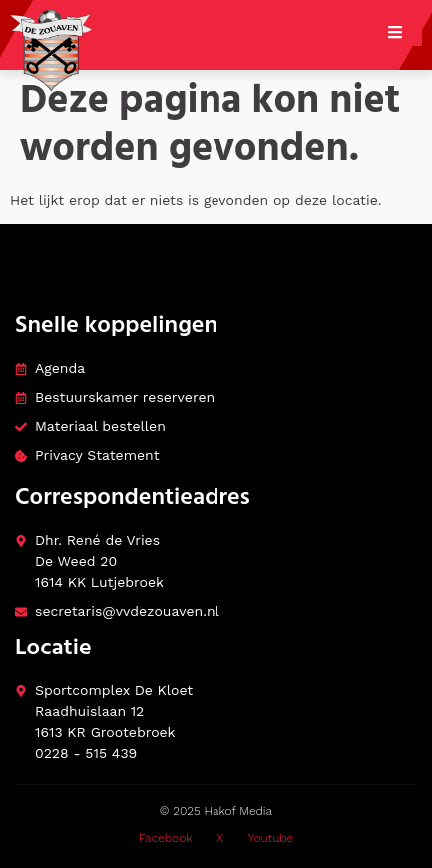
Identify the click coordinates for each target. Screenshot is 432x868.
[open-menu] (405, 35)
